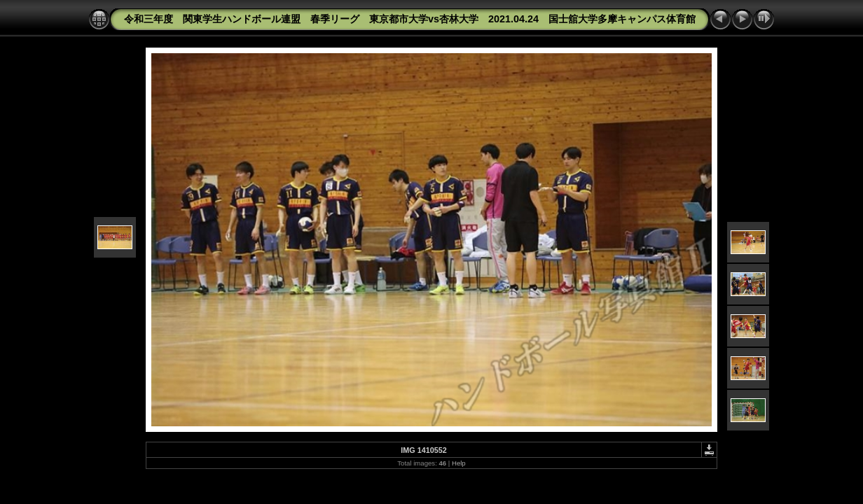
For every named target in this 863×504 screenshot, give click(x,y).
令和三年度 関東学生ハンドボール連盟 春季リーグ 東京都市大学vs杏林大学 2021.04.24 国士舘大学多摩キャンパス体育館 (410, 19)
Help (459, 463)
